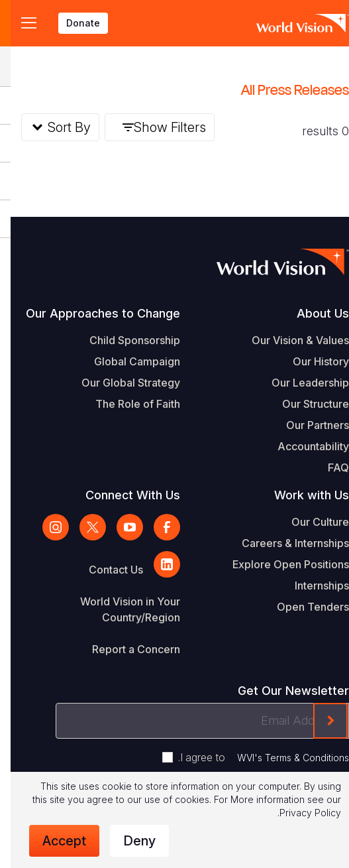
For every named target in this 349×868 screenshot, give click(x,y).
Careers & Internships (285, 543)
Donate (73, 23)
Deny (129, 841)
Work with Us (301, 495)
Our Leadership (300, 383)
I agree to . (253, 757)
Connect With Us (122, 495)
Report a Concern (125, 649)
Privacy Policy (300, 813)
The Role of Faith (127, 404)
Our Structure (305, 404)
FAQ (328, 467)
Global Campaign (126, 361)
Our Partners (307, 425)
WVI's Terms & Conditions (282, 758)
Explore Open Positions (280, 564)
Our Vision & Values (290, 340)
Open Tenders (302, 607)
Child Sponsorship (124, 340)
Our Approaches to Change (92, 313)
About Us (312, 313)
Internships (311, 586)
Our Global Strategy (120, 383)
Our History (310, 361)
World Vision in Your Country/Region (120, 609)
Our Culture (310, 522)
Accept (54, 841)
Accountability (303, 446)
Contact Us (105, 570)
